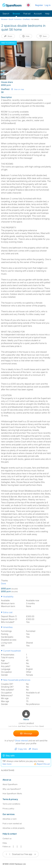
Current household (12, 651)
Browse (16, 14)
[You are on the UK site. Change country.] (28, 5)
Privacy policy (8, 808)
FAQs (5, 843)
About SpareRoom (10, 784)
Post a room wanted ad (12, 823)
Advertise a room (10, 819)
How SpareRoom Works (12, 793)
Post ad (27, 14)
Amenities (8, 627)
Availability (8, 597)
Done (3, 583)
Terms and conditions (11, 804)
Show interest (22, 740)
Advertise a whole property (14, 828)
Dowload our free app (21, 854)
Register (39, 5)
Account (38, 14)
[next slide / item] (49, 60)
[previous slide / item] (3, 60)
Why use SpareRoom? (12, 789)
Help (47, 14)
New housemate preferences (17, 680)
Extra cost (8, 612)
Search (6, 14)
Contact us (7, 838)
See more (7, 764)
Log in (48, 5)
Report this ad (42, 764)
